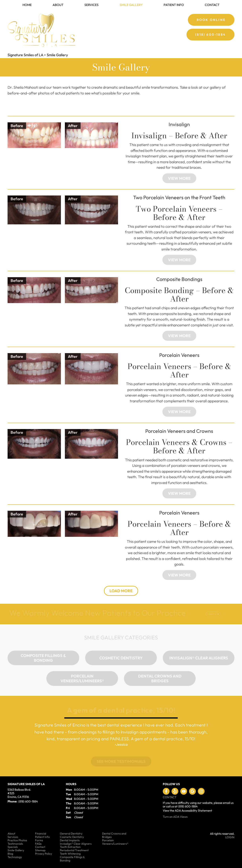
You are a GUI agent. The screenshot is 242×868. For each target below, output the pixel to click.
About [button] (58, 5)
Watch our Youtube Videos (184, 791)
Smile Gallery (131, 5)
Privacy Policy (43, 854)
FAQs (38, 844)
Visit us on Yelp (175, 791)
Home (27, 5)
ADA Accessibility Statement (193, 811)
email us (228, 803)
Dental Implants (70, 840)
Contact (212, 5)
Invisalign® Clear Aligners (76, 844)
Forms (39, 840)
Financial (41, 834)
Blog (10, 854)
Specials (13, 847)
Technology (15, 857)
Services (91, 5)
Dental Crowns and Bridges (114, 835)
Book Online (211, 20)
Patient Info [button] (174, 5)
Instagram (201, 791)
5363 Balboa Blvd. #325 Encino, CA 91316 (19, 793)
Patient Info (42, 837)
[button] (121, 591)
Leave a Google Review (192, 791)
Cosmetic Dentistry (72, 837)
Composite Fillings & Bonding (72, 859)
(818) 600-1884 (210, 34)
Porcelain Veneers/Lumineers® (115, 842)
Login (230, 837)
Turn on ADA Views (175, 817)
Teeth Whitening (70, 854)
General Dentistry (71, 834)
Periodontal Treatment (74, 850)
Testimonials (15, 844)
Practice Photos (17, 840)
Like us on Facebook (166, 791)
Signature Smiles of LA (26, 55)
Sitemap (40, 850)
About (11, 834)
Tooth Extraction (70, 847)
